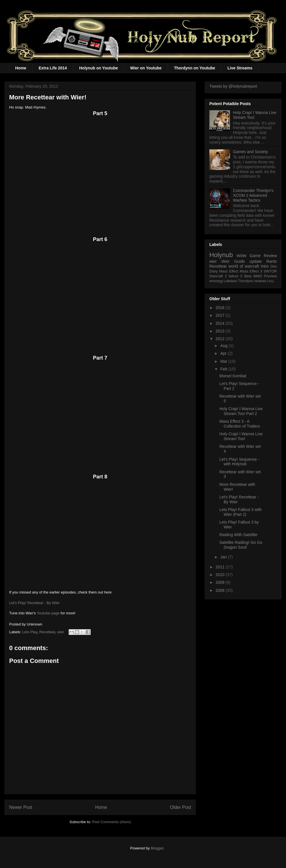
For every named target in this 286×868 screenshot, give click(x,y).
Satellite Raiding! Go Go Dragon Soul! (241, 545)
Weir (226, 261)
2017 (221, 315)
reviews (260, 281)
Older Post (180, 807)
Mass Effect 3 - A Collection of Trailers (240, 424)
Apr (224, 353)
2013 (221, 331)
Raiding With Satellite (238, 535)
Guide (240, 261)
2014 (221, 323)
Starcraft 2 (218, 276)
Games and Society (251, 152)
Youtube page (48, 613)
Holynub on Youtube (99, 68)
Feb (224, 369)
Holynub (221, 255)
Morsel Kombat (233, 376)
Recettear (47, 632)
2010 (221, 575)
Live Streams (240, 68)
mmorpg (216, 281)
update (256, 261)
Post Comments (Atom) (111, 822)
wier (61, 632)
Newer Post (21, 807)
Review (270, 256)
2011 (221, 567)
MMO (258, 276)
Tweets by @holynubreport (233, 86)
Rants (272, 261)
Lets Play (30, 632)
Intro (265, 266)
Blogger (157, 848)
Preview (270, 276)
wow (242, 255)
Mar (224, 361)
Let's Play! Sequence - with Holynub (239, 462)
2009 (221, 582)
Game (255, 256)
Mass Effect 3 (251, 271)
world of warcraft (244, 266)
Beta (248, 276)
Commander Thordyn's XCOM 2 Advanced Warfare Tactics (253, 195)
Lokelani (230, 281)
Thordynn (246, 281)
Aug (224, 346)
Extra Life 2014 (53, 68)
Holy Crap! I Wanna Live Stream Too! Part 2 (241, 411)
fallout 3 (236, 276)
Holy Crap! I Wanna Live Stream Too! (241, 436)
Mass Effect (229, 271)
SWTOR (270, 271)
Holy (271, 281)
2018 (221, 308)
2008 (221, 590)
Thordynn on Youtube (194, 68)
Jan (224, 557)
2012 (221, 339)
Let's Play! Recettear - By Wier (34, 603)
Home (21, 68)
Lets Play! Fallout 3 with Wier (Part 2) (241, 512)
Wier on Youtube (146, 68)
